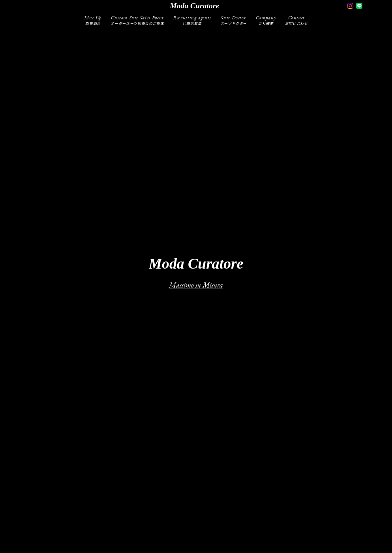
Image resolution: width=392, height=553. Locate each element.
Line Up (93, 20)
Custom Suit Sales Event (137, 20)
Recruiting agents (192, 20)
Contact (296, 20)
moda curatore (194, 6)
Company (266, 20)
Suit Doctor (234, 20)
